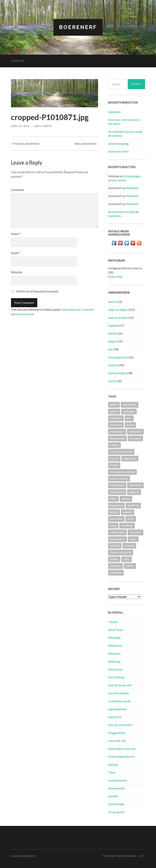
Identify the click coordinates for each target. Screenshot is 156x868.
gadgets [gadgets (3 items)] (134, 492)
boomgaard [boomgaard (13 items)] (117, 432)
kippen (113, 341)
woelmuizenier (118, 780)
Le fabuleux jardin (120, 701)
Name (16, 234)
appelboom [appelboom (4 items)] (130, 405)
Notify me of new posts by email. (37, 291)
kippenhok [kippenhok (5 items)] (116, 505)
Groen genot (116, 812)
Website (17, 272)
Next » (86, 144)
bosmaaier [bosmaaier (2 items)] (135, 432)
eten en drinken (118, 318)
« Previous (25, 144)
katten (112, 333)
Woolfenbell (116, 788)
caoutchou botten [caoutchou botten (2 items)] (121, 452)
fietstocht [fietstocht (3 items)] (135, 485)
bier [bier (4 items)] (129, 418)
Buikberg (114, 661)
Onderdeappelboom (121, 756)
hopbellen (115, 112)
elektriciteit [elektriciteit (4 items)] (117, 485)
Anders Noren (126, 856)
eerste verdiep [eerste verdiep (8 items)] (119, 479)
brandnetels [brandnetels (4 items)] (117, 438)
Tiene (112, 772)
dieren (112, 302)
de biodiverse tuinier (121, 212)
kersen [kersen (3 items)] (126, 499)
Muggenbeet (117, 733)
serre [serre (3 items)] (133, 539)
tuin (111, 349)
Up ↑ (142, 856)
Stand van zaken (119, 151)
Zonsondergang (118, 143)
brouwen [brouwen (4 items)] (135, 438)
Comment (17, 190)
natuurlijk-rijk (117, 741)
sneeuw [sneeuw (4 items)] (129, 546)
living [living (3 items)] (113, 526)
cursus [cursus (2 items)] (114, 458)
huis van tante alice (120, 725)
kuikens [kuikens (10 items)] (128, 512)
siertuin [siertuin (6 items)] (115, 546)
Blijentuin (114, 653)
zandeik (113, 796)
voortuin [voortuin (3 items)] (115, 566)
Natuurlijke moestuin (122, 749)
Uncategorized (118, 357)
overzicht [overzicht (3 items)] (135, 532)
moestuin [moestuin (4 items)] (127, 526)
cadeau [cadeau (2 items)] (114, 445)
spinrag (113, 764)
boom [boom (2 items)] (130, 425)
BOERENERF (78, 27)
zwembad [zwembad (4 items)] (116, 573)
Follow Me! (115, 277)
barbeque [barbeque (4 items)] (129, 411)
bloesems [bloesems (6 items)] (116, 425)
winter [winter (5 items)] (130, 566)
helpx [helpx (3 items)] (113, 499)
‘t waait (113, 622)
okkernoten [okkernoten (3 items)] (117, 532)
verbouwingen (117, 373)
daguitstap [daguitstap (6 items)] (130, 458)
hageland (114, 325)
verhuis (113, 381)
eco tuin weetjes (119, 693)
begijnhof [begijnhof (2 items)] (116, 418)
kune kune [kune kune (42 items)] (116, 519)
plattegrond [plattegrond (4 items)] (117, 539)
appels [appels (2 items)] (114, 411)
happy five (115, 717)
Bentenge (114, 637)
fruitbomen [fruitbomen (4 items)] (117, 492)
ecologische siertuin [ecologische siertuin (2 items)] (122, 472)
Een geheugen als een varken (125, 178)
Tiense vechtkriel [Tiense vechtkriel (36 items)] (121, 552)
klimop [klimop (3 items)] (114, 512)
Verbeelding (116, 804)
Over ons (18, 61)
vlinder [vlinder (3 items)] (114, 559)
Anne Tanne (116, 630)
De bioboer (116, 669)
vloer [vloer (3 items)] (127, 559)
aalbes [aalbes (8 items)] (114, 405)
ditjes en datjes (118, 310)
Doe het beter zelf (120, 685)
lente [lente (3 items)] (131, 519)
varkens (113, 365)
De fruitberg (116, 677)
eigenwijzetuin (117, 709)
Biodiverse (115, 645)
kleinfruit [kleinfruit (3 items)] (133, 505)
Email (16, 253)
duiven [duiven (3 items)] (114, 465)
